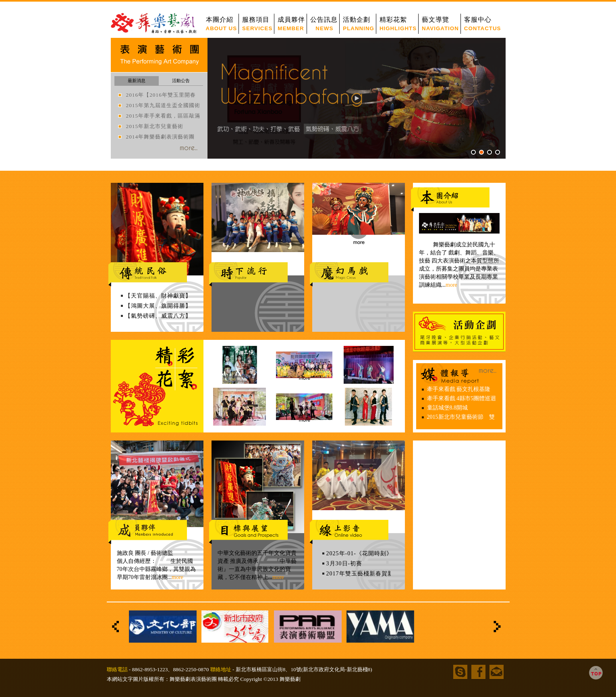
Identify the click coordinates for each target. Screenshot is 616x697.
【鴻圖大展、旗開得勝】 (158, 306)
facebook (478, 672)
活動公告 (181, 81)
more (177, 577)
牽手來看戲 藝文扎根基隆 (459, 389)
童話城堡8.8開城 (448, 408)
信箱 (497, 672)
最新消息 (137, 81)
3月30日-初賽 (344, 564)
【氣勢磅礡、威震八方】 (158, 316)
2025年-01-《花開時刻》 (359, 553)
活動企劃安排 (459, 332)
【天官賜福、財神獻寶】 (158, 296)
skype (460, 672)
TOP (596, 673)
